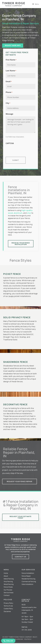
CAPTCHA (10, 143)
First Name (11, 60)
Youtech (28, 639)
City (8, 103)
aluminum (18, 213)
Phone (9, 92)
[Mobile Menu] (36, 4)
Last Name (11, 71)
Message (9, 114)
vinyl (29, 213)
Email (9, 82)
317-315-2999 (27, 630)
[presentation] (22, 150)
